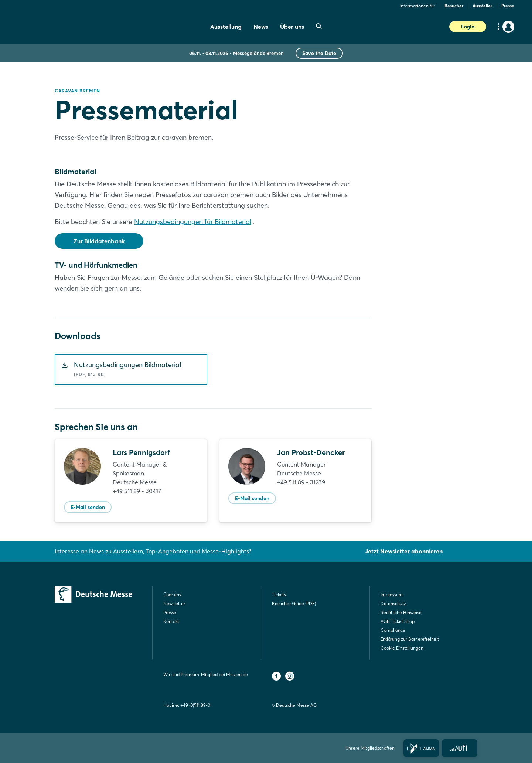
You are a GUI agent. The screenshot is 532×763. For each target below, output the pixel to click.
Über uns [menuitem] (292, 27)
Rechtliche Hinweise (401, 612)
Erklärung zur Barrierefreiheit (410, 639)
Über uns (172, 595)
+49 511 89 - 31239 (301, 482)
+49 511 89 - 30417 (137, 491)
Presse (508, 6)
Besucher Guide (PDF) (294, 603)
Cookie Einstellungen (402, 648)
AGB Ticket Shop (398, 621)
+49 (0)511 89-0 (195, 705)
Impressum (392, 595)
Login (468, 27)
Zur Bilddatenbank (99, 241)
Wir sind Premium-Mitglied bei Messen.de (206, 674)
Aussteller (482, 6)
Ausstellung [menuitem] (226, 27)
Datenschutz (393, 603)
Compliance (393, 630)
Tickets (279, 595)
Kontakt (171, 621)
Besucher (454, 6)
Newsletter (174, 603)
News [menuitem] (261, 27)
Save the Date (319, 53)
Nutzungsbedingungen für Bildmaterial (193, 222)
